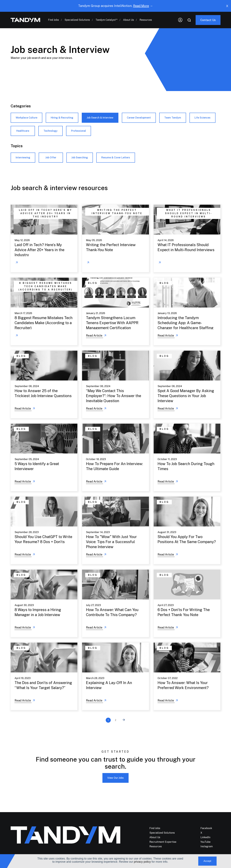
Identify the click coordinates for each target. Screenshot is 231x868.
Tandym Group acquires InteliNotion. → (115, 6)
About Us (128, 20)
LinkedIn (205, 837)
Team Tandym (173, 118)
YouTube (205, 842)
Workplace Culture (26, 118)
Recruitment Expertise (163, 842)
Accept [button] (207, 861)
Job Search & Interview (100, 118)
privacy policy (142, 862)
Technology (51, 131)
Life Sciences (202, 118)
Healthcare (23, 131)
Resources (146, 20)
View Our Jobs (115, 778)
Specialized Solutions (77, 20)
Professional (79, 131)
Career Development (139, 118)
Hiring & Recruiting (62, 118)
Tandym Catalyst (106, 20)
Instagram (207, 846)
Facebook (206, 828)
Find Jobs (53, 20)
